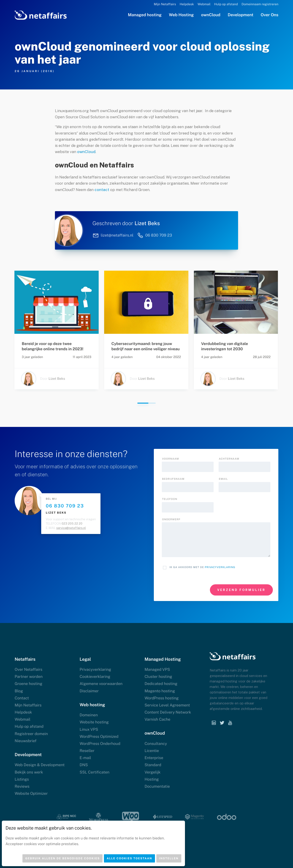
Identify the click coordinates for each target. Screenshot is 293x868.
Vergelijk (152, 772)
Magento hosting (160, 691)
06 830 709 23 (65, 506)
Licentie (152, 751)
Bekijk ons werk (29, 772)
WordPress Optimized (99, 736)
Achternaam (229, 459)
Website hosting (94, 722)
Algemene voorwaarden (101, 684)
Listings (22, 779)
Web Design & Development (40, 765)
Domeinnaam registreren (260, 4)
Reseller (87, 751)
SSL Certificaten (95, 772)
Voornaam (171, 459)
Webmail (204, 4)
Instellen (169, 858)
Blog (19, 691)
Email (223, 479)
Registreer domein (31, 734)
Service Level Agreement (167, 705)
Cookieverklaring (95, 677)
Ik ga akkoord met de (202, 567)
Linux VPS (89, 729)
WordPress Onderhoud (100, 744)
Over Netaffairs (28, 669)
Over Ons (270, 15)
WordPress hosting (161, 698)
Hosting (152, 779)
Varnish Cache (157, 719)
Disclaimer (89, 691)
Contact (22, 698)
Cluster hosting (158, 677)
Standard (153, 765)
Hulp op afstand (226, 4)
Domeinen (89, 715)
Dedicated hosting (161, 684)
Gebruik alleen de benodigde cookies (62, 858)
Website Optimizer (31, 793)
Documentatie (157, 786)
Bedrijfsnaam (173, 479)
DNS (84, 765)
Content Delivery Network (168, 712)
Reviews (22, 786)
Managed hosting (145, 15)
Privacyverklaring (220, 567)
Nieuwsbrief (26, 741)
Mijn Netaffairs (165, 4)
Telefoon (170, 499)
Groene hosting (28, 684)
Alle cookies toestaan (129, 858)
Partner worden (29, 677)
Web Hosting (181, 15)
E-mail (85, 758)
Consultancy (156, 744)
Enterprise (154, 758)
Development (241, 15)
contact (102, 190)
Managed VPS (157, 669)
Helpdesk (187, 4)
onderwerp (171, 520)
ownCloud (211, 15)
